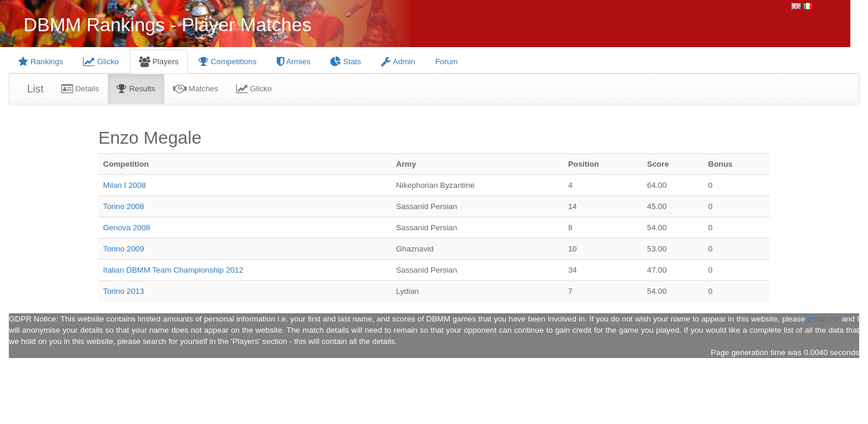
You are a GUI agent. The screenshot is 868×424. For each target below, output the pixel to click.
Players (159, 62)
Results (136, 89)
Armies (294, 62)
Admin (398, 62)
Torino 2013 (124, 291)
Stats (346, 62)
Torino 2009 (124, 249)
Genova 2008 (127, 228)
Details (80, 89)
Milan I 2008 (125, 185)
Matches (196, 89)
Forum (447, 62)
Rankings (41, 62)
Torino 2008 (124, 206)
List (35, 89)
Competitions (228, 62)
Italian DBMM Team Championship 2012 (173, 270)
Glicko (101, 62)
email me (823, 319)
